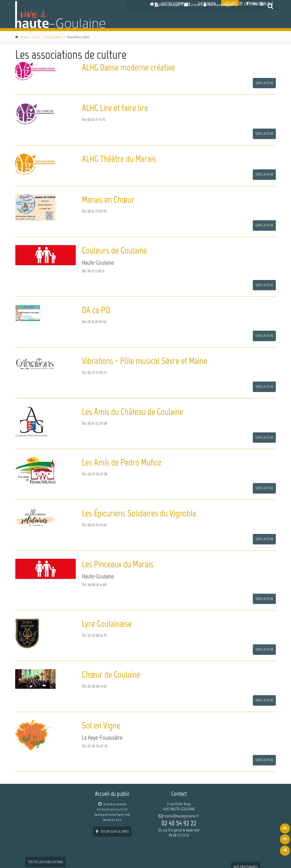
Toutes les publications (45, 800)
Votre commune (176, 25)
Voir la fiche (264, 82)
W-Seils (42, 858)
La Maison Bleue (259, 25)
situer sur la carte (112, 831)
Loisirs (230, 25)
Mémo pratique (167, 5)
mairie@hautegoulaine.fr (181, 815)
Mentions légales (248, 857)
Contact (192, 5)
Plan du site (224, 857)
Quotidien (207, 25)
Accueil (24, 36)
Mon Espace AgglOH (219, 5)
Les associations (54, 36)
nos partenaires (246, 805)
